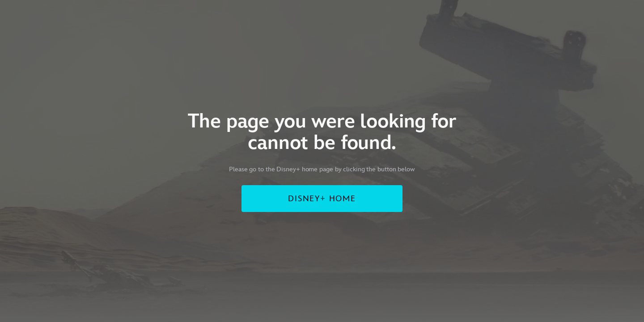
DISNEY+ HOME (322, 199)
